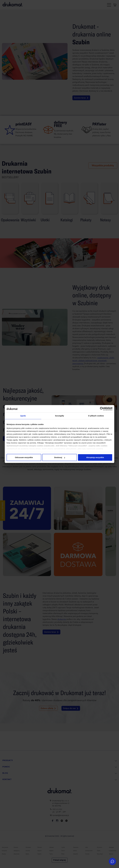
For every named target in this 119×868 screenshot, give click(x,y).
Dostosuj (60, 457)
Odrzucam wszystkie (24, 457)
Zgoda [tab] (23, 416)
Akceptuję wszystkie (95, 457)
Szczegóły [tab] (59, 416)
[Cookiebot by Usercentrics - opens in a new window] (102, 409)
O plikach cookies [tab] (96, 416)
